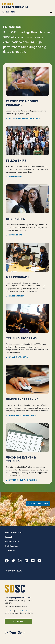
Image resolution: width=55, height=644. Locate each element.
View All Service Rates (38, 504)
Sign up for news (13, 571)
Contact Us (10, 551)
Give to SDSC (18, 621)
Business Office (12, 542)
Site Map (29, 611)
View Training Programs (17, 357)
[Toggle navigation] (51, 13)
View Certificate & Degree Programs (23, 118)
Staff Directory (11, 546)
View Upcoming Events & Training (21, 480)
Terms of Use (9, 611)
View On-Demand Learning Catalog (22, 415)
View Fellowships (14, 177)
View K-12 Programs (15, 296)
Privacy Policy (20, 611)
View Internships (14, 235)
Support (8, 537)
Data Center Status (13, 533)
